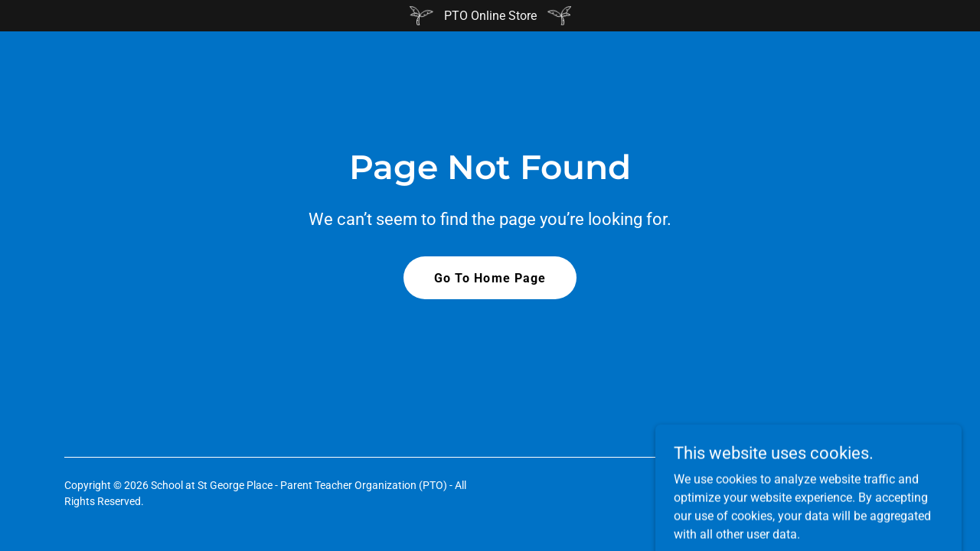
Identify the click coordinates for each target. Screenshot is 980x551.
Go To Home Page (490, 278)
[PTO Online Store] (490, 16)
